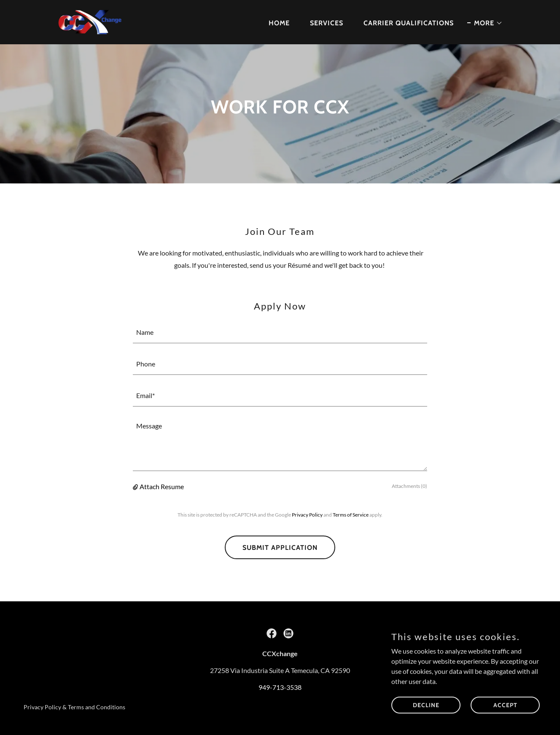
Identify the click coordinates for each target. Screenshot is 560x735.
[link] (90, 21)
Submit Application (280, 548)
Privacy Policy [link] (307, 515)
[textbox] (280, 332)
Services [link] (327, 23)
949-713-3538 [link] (280, 687)
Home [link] (279, 23)
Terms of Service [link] (351, 515)
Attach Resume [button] (162, 486)
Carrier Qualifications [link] (409, 23)
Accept (505, 705)
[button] (485, 23)
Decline (426, 705)
